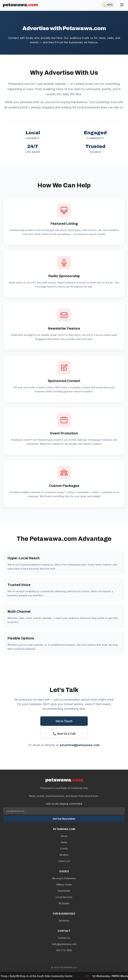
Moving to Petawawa (64, 878)
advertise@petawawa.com (80, 745)
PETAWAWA (20, 5)
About (64, 836)
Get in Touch (64, 721)
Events (64, 849)
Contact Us (64, 938)
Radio (64, 842)
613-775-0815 (64, 950)
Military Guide (64, 885)
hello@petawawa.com (64, 944)
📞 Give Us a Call (64, 734)
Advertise (64, 921)
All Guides (64, 903)
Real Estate (64, 891)
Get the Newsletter (64, 819)
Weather (64, 855)
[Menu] (122, 5)
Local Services (64, 897)
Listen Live (64, 861)
